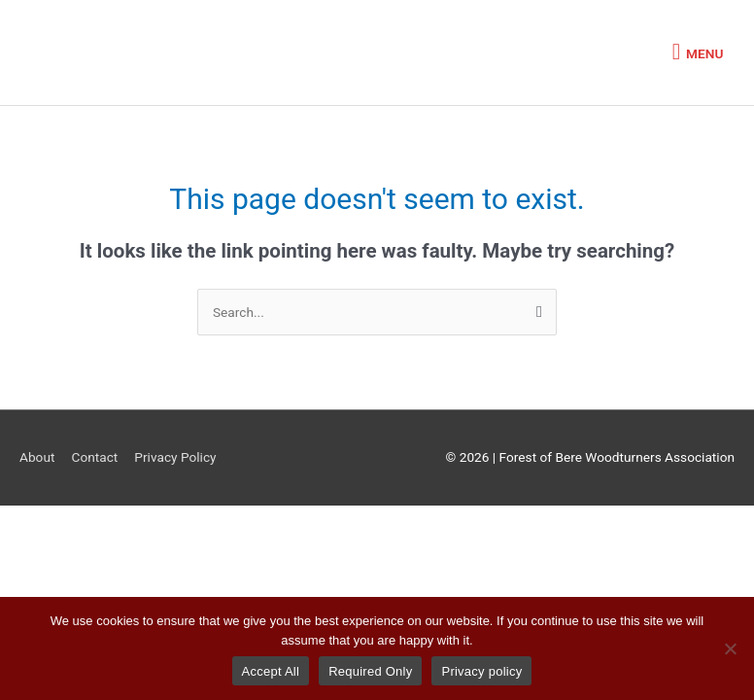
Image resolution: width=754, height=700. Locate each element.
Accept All (271, 671)
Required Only (370, 671)
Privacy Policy (175, 457)
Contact (94, 457)
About (37, 457)
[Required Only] (730, 648)
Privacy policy (481, 671)
